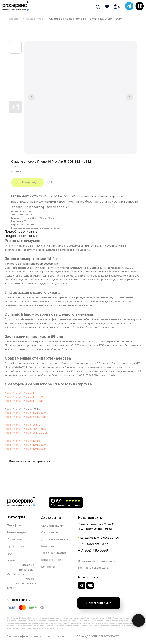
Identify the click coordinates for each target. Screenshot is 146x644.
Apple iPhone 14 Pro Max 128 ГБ (22, 441)
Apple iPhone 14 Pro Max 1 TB (21, 393)
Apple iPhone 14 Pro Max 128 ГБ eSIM (25, 445)
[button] (99, 561)
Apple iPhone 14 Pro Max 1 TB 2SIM (24, 401)
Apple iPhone (35, 19)
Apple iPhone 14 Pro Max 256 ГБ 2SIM (26, 433)
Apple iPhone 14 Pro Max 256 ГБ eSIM (26, 429)
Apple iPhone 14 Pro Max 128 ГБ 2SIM (26, 449)
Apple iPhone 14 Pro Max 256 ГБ (23, 425)
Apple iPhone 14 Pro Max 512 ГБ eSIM (25, 413)
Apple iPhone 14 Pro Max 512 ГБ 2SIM (26, 417)
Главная (15, 19)
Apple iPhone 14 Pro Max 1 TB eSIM (24, 397)
